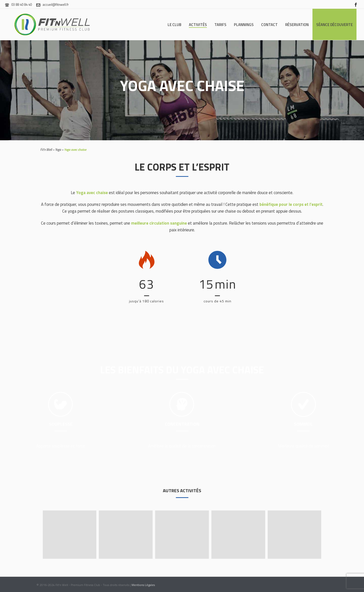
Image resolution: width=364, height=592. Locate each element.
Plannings (244, 25)
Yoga (58, 150)
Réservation (297, 25)
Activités (198, 25)
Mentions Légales (143, 585)
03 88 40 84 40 (22, 5)
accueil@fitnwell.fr (56, 5)
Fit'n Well (46, 150)
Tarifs (220, 25)
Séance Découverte (334, 25)
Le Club (174, 25)
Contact (269, 25)
